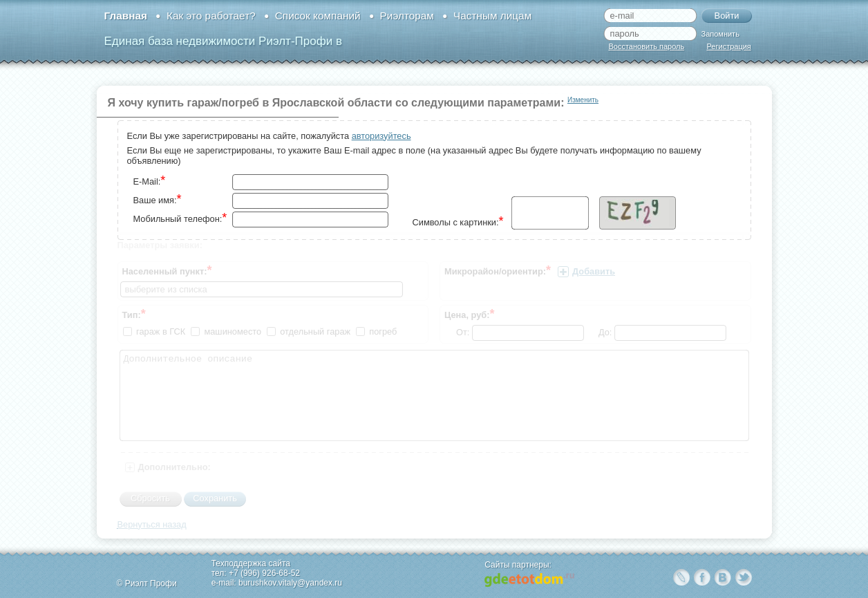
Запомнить (720, 34)
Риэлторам (407, 16)
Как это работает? (211, 16)
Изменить (583, 100)
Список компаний (318, 16)
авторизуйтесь (381, 136)
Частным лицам (492, 16)
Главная (126, 16)
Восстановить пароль (647, 46)
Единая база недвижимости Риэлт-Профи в (223, 41)
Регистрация (729, 46)
